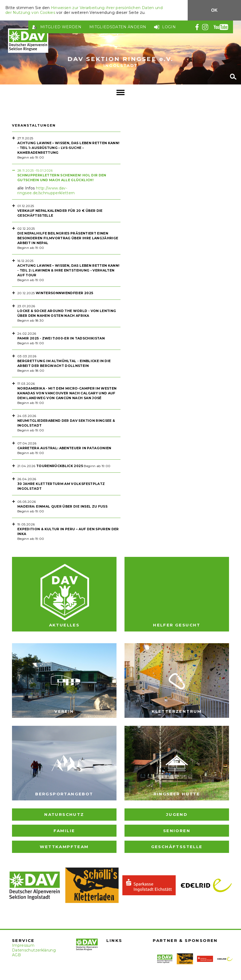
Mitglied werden (61, 27)
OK (214, 10)
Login (169, 27)
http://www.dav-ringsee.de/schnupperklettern (46, 191)
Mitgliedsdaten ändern (118, 27)
